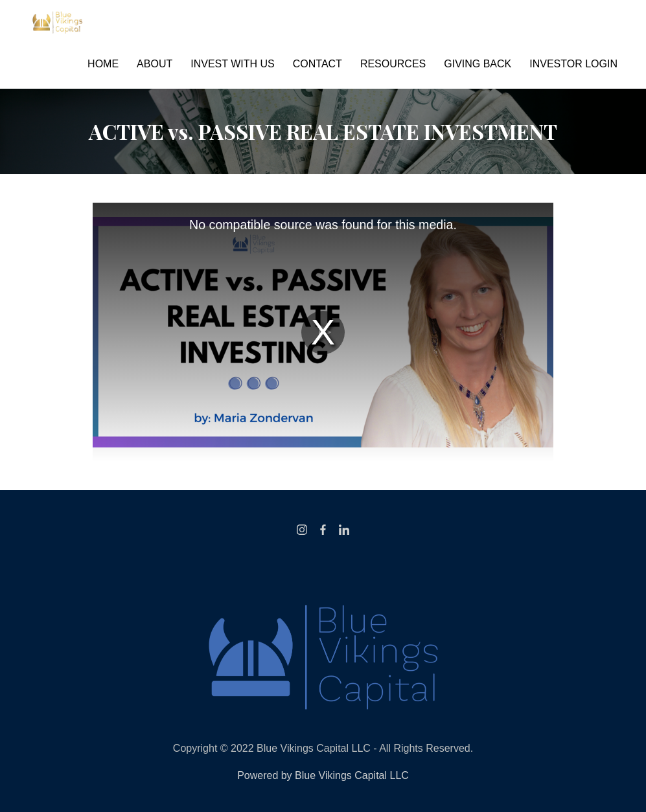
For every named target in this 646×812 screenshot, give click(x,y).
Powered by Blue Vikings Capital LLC (323, 775)
